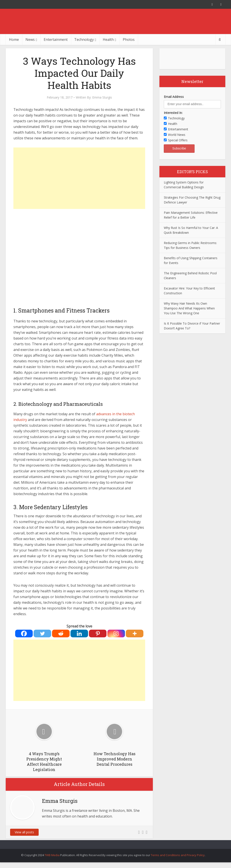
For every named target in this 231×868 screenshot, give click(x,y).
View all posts (24, 832)
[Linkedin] (79, 633)
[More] (135, 633)
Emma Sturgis (102, 97)
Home (14, 40)
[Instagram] (116, 633)
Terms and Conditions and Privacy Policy (178, 855)
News (30, 40)
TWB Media (52, 855)
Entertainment (56, 40)
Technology (84, 40)
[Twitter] (42, 633)
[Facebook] (24, 633)
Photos (129, 40)
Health (108, 40)
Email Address (174, 97)
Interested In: (173, 113)
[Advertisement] (79, 178)
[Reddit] (61, 633)
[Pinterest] (98, 633)
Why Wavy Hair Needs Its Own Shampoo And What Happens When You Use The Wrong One (189, 308)
